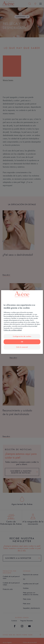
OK (22, 342)
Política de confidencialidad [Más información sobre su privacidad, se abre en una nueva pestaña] (13, 330)
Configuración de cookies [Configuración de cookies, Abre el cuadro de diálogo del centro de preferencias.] (22, 337)
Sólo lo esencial (22, 347)
